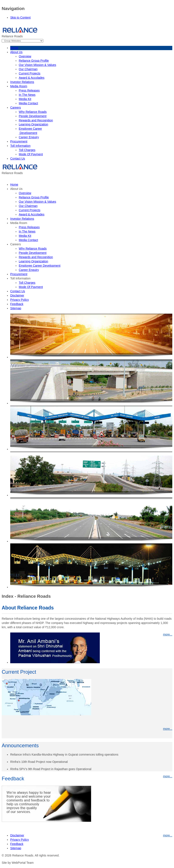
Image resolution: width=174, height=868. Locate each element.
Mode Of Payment (31, 154)
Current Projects (30, 73)
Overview (25, 56)
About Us (16, 52)
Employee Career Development (40, 266)
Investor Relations (22, 82)
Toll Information (20, 146)
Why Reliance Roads (33, 112)
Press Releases (29, 90)
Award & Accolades (32, 78)
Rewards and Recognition (36, 120)
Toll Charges (27, 150)
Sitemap (16, 848)
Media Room (19, 86)
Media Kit (25, 99)
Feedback (17, 844)
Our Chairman (28, 69)
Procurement (19, 141)
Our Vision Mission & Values (37, 65)
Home (14, 48)
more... (168, 729)
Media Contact (28, 103)
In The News (27, 95)
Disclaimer (17, 835)
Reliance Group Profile (34, 61)
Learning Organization (33, 124)
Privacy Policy (20, 840)
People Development (33, 116)
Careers (16, 108)
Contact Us (18, 158)
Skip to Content (20, 17)
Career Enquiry (29, 137)
